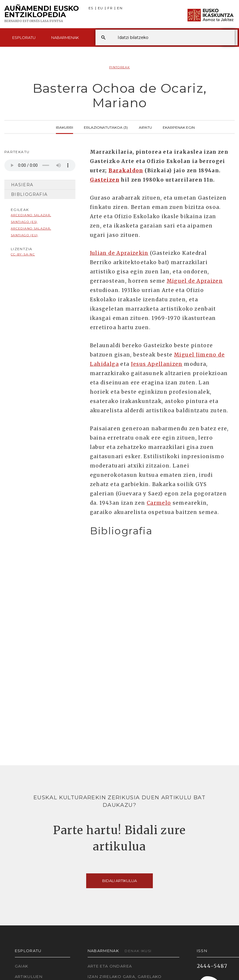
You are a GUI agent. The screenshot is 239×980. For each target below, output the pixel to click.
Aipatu (145, 127)
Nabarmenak (65, 37)
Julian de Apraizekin (119, 253)
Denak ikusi (138, 951)
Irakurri (64, 127)
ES (91, 8)
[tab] (159, 531)
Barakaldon (126, 171)
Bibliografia (29, 194)
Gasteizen (105, 180)
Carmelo (159, 503)
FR (110, 8)
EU (101, 8)
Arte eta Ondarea (110, 966)
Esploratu (24, 37)
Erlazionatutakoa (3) (106, 127)
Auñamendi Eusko (42, 14)
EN (120, 8)
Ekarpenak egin (179, 127)
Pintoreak (120, 67)
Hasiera (22, 185)
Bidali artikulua (120, 881)
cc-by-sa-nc (23, 254)
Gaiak (22, 966)
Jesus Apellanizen (157, 364)
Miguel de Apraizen (195, 281)
